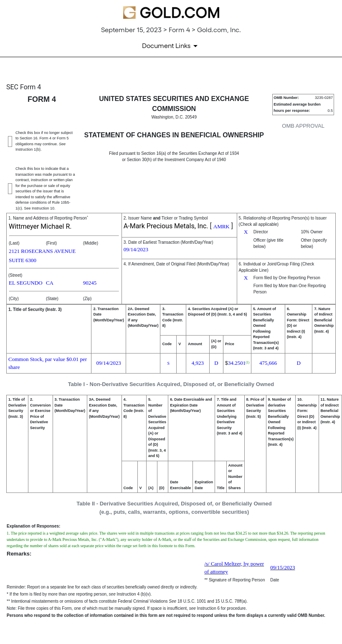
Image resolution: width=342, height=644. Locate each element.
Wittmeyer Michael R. (40, 226)
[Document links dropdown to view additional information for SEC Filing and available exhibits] (171, 46)
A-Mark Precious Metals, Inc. (166, 226)
